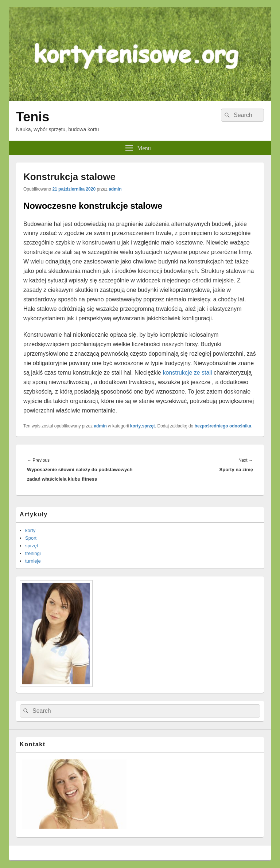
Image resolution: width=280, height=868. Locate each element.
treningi (33, 553)
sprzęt (149, 426)
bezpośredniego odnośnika (223, 426)
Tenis (33, 117)
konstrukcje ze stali (187, 373)
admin (115, 189)
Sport (31, 538)
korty (135, 426)
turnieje (33, 561)
